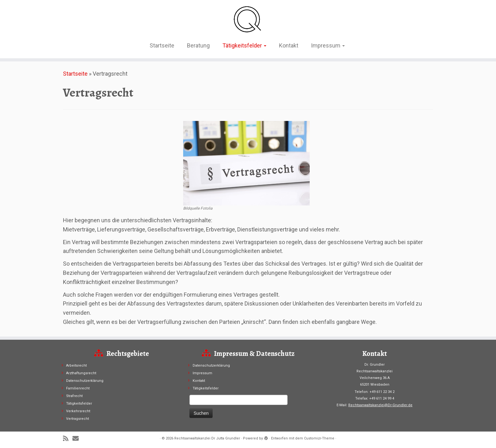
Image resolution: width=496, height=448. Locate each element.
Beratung (198, 45)
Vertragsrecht (77, 419)
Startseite (162, 45)
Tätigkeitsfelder (244, 45)
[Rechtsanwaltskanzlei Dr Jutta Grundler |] (248, 19)
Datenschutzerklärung (85, 381)
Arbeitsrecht (76, 366)
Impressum (328, 45)
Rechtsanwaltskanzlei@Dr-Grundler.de (380, 405)
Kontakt (289, 45)
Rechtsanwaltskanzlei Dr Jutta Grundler (207, 438)
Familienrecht (78, 388)
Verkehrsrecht (78, 411)
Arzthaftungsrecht (81, 373)
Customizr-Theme (319, 438)
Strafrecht (74, 396)
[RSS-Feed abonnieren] (68, 439)
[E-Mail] (78, 439)
